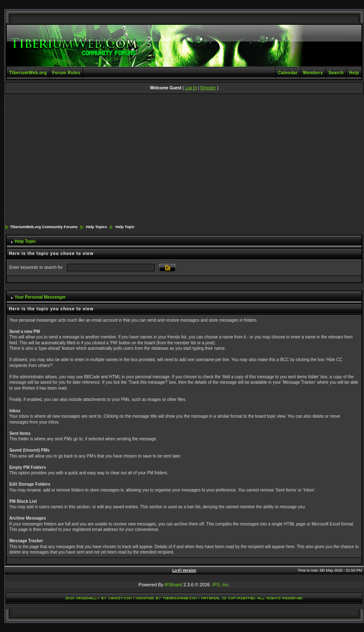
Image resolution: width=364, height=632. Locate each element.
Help (354, 73)
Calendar (288, 73)
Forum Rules (66, 73)
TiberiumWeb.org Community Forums (44, 227)
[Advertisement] (184, 160)
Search (336, 73)
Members (313, 73)
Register (208, 88)
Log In (191, 88)
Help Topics (96, 227)
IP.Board (173, 585)
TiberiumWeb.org (28, 73)
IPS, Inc (220, 585)
